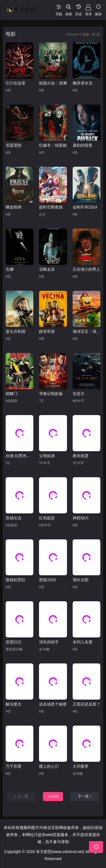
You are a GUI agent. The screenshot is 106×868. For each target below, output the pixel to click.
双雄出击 (14, 518)
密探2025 (47, 580)
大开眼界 (81, 766)
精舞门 (12, 394)
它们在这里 (16, 83)
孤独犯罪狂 (16, 580)
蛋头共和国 (16, 331)
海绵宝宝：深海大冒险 (86, 331)
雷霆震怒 (14, 145)
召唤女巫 (47, 269)
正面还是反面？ (86, 704)
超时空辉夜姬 (51, 207)
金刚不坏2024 (85, 207)
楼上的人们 (49, 766)
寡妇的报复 (83, 145)
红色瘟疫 (47, 518)
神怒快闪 (81, 518)
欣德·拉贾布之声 (20, 456)
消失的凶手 (49, 642)
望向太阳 (81, 580)
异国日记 (14, 642)
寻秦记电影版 (51, 394)
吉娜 (10, 269)
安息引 (79, 394)
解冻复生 (14, 704)
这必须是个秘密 (53, 704)
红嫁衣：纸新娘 (53, 145)
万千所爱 (14, 766)
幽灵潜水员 (83, 83)
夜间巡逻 (81, 456)
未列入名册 (83, 642)
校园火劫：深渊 (53, 83)
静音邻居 (47, 331)
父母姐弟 (47, 456)
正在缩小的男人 (86, 269)
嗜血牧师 (14, 207)
